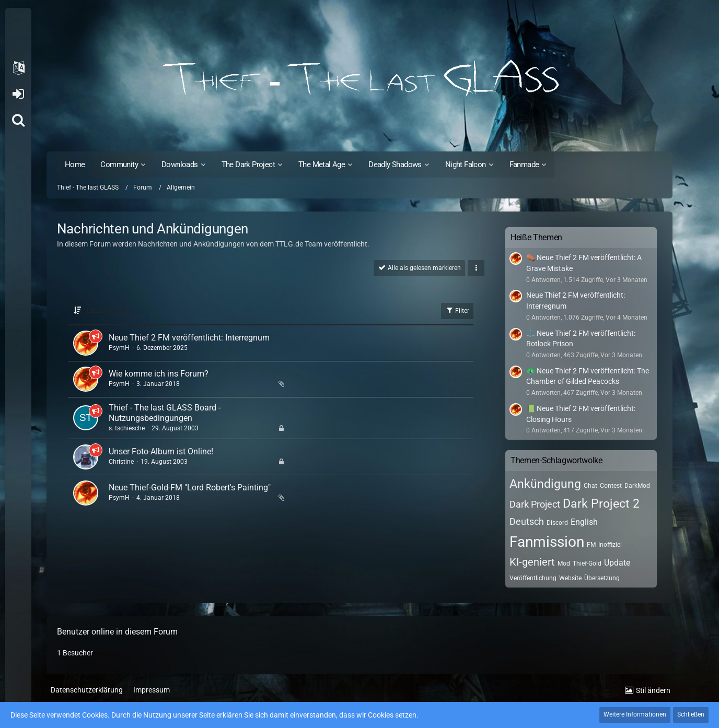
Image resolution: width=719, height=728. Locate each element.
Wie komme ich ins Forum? (159, 374)
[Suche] (18, 120)
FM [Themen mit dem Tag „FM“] (591, 545)
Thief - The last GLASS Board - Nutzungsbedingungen (165, 413)
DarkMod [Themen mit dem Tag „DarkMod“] (637, 486)
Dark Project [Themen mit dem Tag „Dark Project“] (535, 504)
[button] (18, 68)
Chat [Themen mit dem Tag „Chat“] (590, 486)
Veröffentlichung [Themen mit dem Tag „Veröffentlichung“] (533, 578)
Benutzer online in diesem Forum (117, 632)
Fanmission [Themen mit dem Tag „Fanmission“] (547, 542)
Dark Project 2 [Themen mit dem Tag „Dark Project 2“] (601, 504)
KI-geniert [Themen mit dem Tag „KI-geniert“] (532, 562)
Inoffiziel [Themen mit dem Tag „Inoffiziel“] (610, 545)
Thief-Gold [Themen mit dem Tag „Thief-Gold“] (587, 563)
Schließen (691, 714)
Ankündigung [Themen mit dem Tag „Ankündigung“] (545, 484)
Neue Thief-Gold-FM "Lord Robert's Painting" (190, 488)
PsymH (119, 348)
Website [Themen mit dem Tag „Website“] (570, 578)
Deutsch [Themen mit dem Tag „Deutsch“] (527, 521)
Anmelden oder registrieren (18, 94)
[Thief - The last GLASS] (359, 78)
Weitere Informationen (635, 714)
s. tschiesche (127, 428)
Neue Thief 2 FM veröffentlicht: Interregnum (189, 338)
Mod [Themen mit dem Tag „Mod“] (564, 563)
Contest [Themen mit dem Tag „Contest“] (611, 486)
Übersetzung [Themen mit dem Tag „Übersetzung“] (602, 578)
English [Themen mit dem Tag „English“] (584, 522)
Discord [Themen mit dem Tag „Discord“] (557, 523)
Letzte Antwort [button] (108, 310)
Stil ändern (653, 690)
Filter (457, 310)
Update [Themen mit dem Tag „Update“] (617, 563)
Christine (121, 462)
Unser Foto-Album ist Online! (161, 451)
